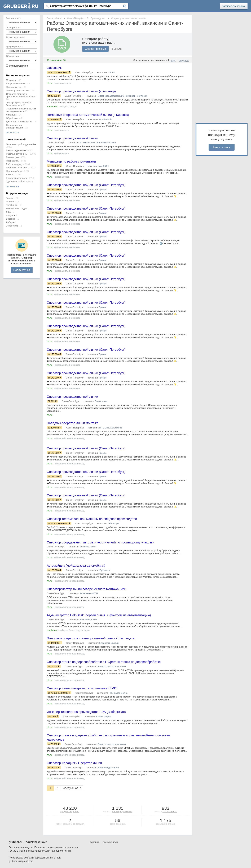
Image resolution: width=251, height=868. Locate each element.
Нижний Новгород (15, 208)
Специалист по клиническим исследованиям (21, 110)
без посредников (18, 66)
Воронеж (11, 219)
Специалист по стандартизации (14, 126)
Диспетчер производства (19, 122)
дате (173, 60)
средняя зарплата (70, 812)
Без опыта (11, 157)
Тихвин (10, 198)
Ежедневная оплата (16, 178)
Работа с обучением (17, 154)
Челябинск (12, 205)
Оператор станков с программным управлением (21, 95)
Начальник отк (14, 87)
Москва (10, 202)
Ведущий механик (15, 84)
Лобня (9, 222)
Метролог (11, 80)
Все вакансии (110, 842)
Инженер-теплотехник (18, 91)
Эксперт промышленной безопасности (19, 104)
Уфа (8, 212)
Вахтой (10, 175)
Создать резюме (95, 49)
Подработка (12, 161)
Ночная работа (14, 171)
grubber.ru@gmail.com (21, 861)
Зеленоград (12, 226)
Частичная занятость (17, 168)
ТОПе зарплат (170, 812)
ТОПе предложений (122, 812)
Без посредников (15, 150)
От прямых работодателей (20, 144)
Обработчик (12, 118)
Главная (95, 842)
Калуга (10, 215)
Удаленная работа (16, 181)
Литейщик (11, 115)
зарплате (184, 60)
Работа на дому (14, 164)
